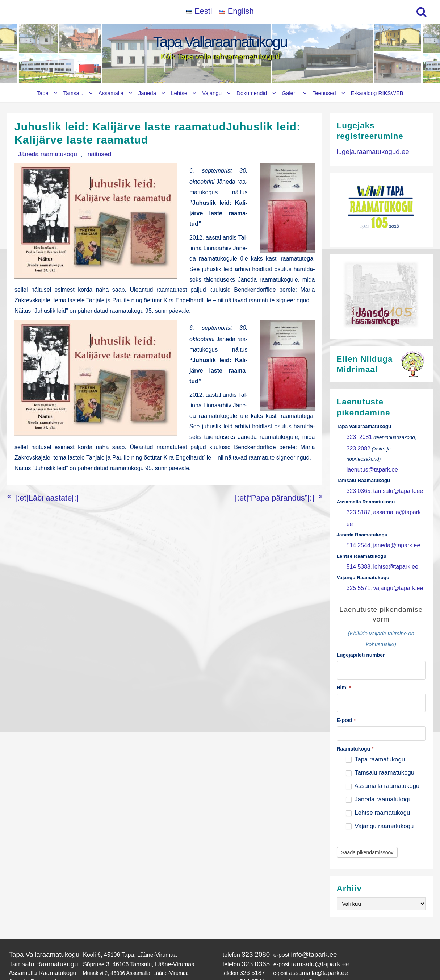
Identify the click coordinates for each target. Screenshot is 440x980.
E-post (346, 682)
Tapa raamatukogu (375, 721)
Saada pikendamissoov (367, 814)
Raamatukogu (355, 710)
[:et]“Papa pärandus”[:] (285, 488)
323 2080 (244, 916)
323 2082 (357, 446)
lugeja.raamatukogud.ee (368, 151)
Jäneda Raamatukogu (34, 939)
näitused (83, 154)
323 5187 (357, 496)
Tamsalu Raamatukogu (39, 924)
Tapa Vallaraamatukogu (220, 42)
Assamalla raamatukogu (383, 748)
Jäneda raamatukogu (42, 154)
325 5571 (357, 555)
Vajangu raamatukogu (380, 788)
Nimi (344, 651)
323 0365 (357, 476)
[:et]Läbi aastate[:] (38, 488)
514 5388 (357, 535)
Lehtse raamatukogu (378, 775)
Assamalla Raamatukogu (38, 931)
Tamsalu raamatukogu (380, 734)
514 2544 (357, 515)
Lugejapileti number (361, 620)
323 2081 (357, 436)
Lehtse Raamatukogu (33, 946)
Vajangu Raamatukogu (35, 954)
